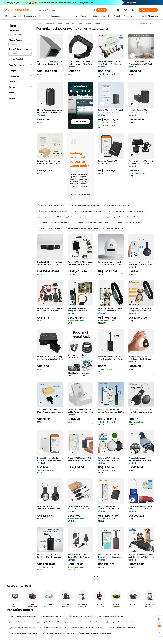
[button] (93, 10)
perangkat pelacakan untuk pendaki (87, 211)
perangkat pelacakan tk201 (48, 622)
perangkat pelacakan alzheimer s (127, 223)
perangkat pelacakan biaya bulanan (111, 616)
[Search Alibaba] (64, 10)
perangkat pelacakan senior (20, 622)
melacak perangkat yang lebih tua (121, 628)
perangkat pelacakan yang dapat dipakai (82, 228)
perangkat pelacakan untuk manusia (84, 205)
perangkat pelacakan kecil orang (22, 628)
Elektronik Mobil (84, 24)
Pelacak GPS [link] (100, 24)
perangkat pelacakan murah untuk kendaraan (83, 622)
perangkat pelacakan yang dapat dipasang (91, 223)
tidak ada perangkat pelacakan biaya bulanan (84, 217)
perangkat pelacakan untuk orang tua (59, 633)
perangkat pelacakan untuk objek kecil (122, 217)
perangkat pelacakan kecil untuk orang (86, 628)
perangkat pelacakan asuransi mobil (119, 205)
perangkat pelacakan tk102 (49, 217)
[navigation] (20, 301)
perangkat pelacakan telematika (51, 205)
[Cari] (101, 10)
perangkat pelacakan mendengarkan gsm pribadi (126, 211)
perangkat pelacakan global (52, 616)
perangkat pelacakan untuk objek (22, 616)
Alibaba (39, 24)
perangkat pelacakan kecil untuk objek (53, 223)
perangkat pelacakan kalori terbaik (120, 622)
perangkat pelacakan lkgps (114, 228)
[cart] (126, 10)
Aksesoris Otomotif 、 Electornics (60, 24)
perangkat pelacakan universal (53, 628)
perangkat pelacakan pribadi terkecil (23, 633)
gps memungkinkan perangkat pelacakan (95, 633)
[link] (160, 619)
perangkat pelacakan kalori (80, 616)
